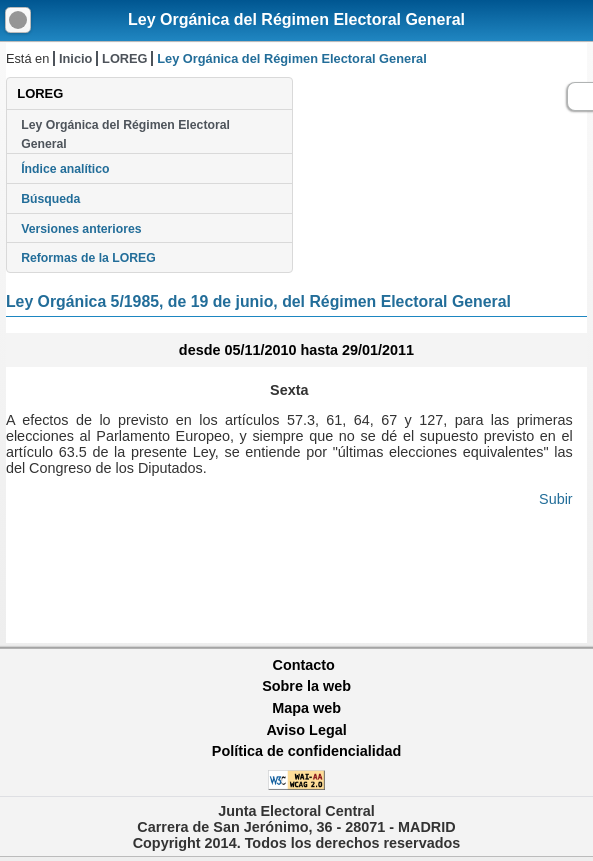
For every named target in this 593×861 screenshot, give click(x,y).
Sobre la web (306, 686)
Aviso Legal (306, 730)
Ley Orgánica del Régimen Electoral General (296, 19)
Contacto (304, 665)
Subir (556, 499)
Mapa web (306, 708)
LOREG (125, 58)
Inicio (75, 58)
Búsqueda (50, 199)
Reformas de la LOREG (88, 258)
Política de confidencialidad (307, 751)
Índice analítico (65, 169)
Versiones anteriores (81, 229)
